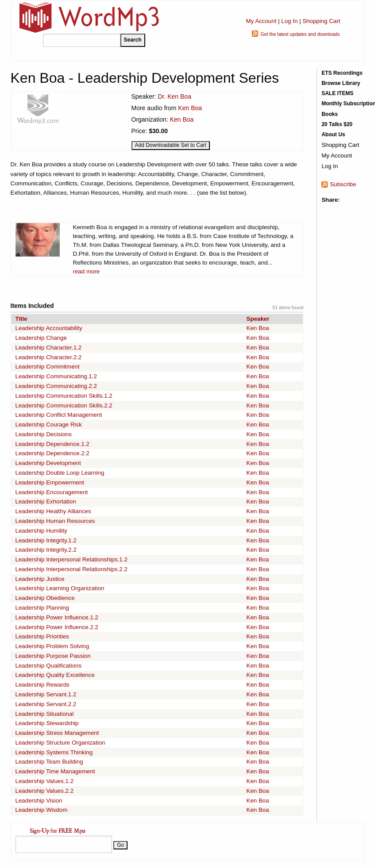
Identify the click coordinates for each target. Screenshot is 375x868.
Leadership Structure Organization (60, 743)
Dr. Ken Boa (174, 96)
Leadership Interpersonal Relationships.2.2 (72, 569)
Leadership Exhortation (46, 501)
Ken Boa (190, 108)
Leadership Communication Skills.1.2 (64, 396)
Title (21, 319)
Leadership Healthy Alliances (53, 511)
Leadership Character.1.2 (49, 348)
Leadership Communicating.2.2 (56, 386)
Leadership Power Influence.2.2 (57, 627)
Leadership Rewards (43, 685)
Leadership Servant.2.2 (46, 704)
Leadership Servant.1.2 (46, 694)
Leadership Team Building (49, 762)
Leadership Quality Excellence (55, 675)
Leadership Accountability (49, 328)
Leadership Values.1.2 (45, 781)
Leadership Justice (40, 579)
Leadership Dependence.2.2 (52, 453)
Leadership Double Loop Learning (60, 473)
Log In (289, 21)
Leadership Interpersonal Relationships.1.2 (72, 559)
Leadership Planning (43, 608)
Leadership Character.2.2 (49, 357)
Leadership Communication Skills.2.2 (64, 405)
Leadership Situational (45, 714)
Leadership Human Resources (55, 521)
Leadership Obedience (45, 598)
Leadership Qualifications (49, 666)
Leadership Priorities (43, 636)
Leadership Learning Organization (60, 588)
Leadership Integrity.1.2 (46, 540)
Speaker (258, 319)
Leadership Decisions (44, 434)
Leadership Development (48, 463)
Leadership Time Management (55, 771)
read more (87, 271)
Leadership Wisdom (42, 810)
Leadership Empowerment (50, 482)
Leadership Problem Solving (52, 646)
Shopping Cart (321, 21)
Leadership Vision (39, 801)
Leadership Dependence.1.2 (52, 444)
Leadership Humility (41, 531)
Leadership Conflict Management (59, 415)
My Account (261, 21)
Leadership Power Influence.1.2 (57, 617)
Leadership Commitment (48, 367)
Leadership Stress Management (57, 733)
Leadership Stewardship (47, 723)
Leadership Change (41, 338)
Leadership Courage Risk (49, 424)
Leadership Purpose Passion (53, 656)
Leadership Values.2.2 (45, 791)
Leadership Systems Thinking (54, 752)
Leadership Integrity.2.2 (46, 550)
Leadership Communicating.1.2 (56, 376)
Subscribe (343, 184)
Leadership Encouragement (52, 492)
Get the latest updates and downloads (300, 34)
